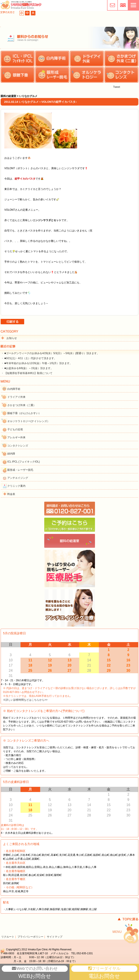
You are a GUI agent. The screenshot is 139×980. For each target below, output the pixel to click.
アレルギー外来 (16, 437)
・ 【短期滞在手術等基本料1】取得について (27, 373)
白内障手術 (14, 389)
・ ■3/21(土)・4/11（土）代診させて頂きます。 (29, 358)
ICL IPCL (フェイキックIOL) (24, 462)
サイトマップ (55, 937)
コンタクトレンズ (18, 446)
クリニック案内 (16, 486)
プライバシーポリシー (30, 937)
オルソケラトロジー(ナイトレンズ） (28, 421)
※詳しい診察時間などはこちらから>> (25, 700)
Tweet (117, 87)
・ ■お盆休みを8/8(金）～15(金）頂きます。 (27, 368)
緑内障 (11, 454)
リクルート (8, 937)
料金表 (11, 494)
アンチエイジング (18, 478)
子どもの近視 (15, 429)
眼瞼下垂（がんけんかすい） (24, 413)
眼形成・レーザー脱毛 (20, 470)
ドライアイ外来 (16, 397)
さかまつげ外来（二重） (22, 405)
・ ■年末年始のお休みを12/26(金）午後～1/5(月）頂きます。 (37, 363)
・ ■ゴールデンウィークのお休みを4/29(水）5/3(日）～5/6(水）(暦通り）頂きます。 (50, 353)
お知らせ (12, 338)
